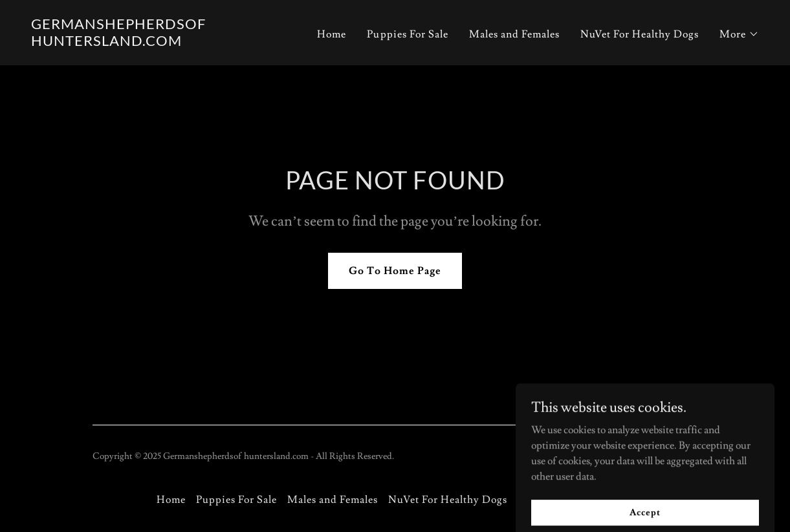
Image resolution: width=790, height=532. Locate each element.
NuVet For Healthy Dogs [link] (640, 34)
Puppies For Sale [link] (407, 34)
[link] (159, 43)
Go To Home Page (395, 271)
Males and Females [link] (514, 34)
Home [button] (171, 500)
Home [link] (332, 34)
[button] (739, 34)
